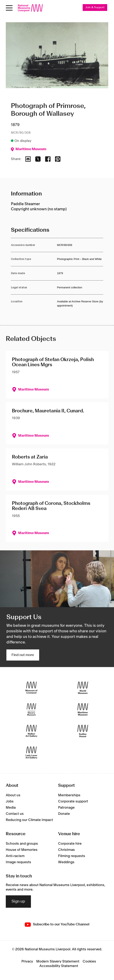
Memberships (69, 795)
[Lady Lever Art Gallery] (31, 753)
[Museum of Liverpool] (31, 688)
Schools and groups (22, 844)
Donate (64, 814)
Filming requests (72, 856)
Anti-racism (15, 856)
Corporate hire (70, 844)
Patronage (66, 808)
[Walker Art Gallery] (31, 731)
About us (13, 795)
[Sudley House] (83, 731)
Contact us (15, 814)
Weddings (66, 862)
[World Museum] (83, 688)
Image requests (18, 862)
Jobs (10, 801)
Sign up (18, 902)
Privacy (27, 961)
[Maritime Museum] (83, 709)
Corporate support (73, 801)
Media (11, 808)
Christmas (66, 850)
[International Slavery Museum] (31, 709)
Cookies (89, 961)
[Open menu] (9, 8)
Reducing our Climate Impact (29, 820)
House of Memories (22, 850)
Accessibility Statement (59, 966)
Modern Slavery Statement (58, 961)
